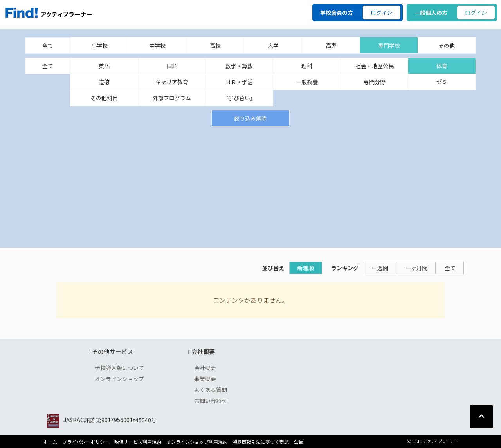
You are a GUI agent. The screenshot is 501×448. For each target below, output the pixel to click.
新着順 (306, 268)
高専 (331, 45)
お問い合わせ (211, 401)
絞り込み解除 (250, 118)
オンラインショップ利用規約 (197, 442)
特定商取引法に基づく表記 (261, 442)
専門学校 (389, 45)
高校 (215, 45)
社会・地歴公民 (375, 66)
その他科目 (104, 98)
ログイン (382, 13)
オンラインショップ (119, 379)
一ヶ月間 (416, 268)
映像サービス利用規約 (138, 442)
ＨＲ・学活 (239, 82)
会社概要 (205, 368)
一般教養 (307, 82)
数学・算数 (239, 66)
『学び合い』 (239, 98)
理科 (307, 66)
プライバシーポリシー (86, 442)
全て (48, 45)
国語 (172, 66)
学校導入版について (119, 368)
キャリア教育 (172, 82)
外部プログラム (172, 98)
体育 (442, 66)
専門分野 (375, 82)
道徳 (104, 82)
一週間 (380, 268)
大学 (273, 45)
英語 (104, 66)
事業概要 (205, 379)
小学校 (99, 45)
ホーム (50, 442)
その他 (447, 45)
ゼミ (442, 82)
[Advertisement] (250, 185)
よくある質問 (211, 390)
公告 (299, 442)
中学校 (157, 45)
